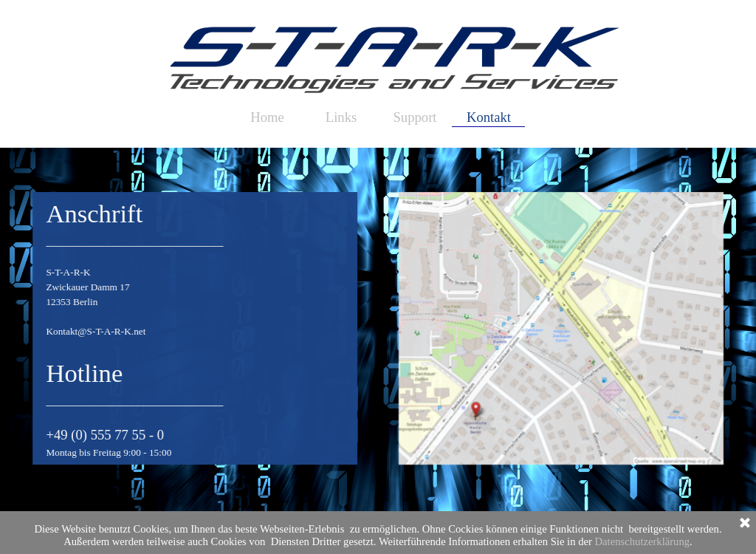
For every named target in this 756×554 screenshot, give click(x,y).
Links (341, 117)
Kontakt (489, 117)
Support (415, 117)
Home (267, 117)
